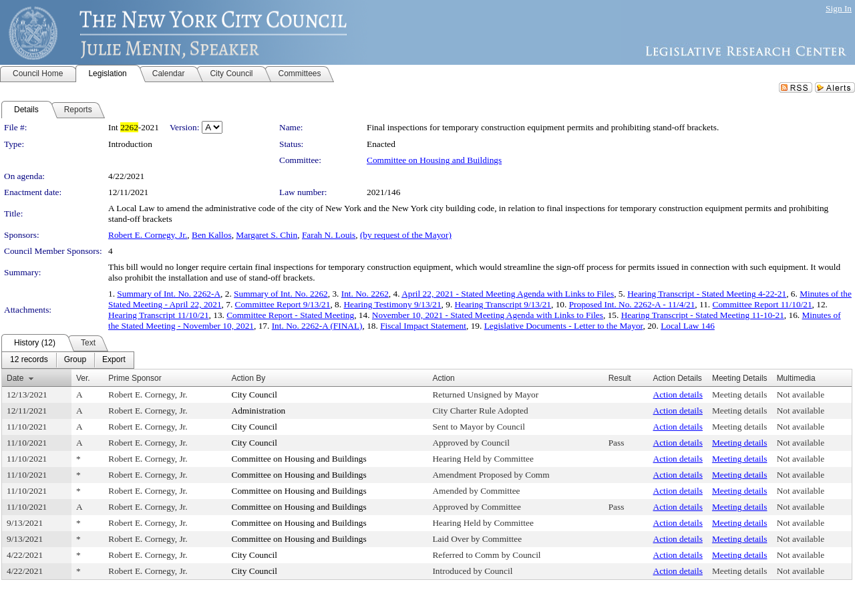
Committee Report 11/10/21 (762, 304)
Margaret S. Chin (267, 235)
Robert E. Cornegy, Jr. (148, 235)
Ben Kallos (212, 235)
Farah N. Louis (329, 235)
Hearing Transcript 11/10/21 (159, 315)
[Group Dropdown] (75, 360)
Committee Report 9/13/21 (283, 304)
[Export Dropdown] (114, 360)
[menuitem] (29, 360)
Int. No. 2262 (365, 294)
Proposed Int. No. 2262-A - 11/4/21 (632, 304)
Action (443, 378)
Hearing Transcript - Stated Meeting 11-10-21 (703, 315)
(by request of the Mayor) (406, 235)
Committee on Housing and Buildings (434, 160)
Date (15, 378)
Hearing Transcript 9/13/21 (503, 304)
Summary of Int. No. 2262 (281, 294)
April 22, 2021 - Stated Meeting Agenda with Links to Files (508, 294)
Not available (801, 395)
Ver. (83, 378)
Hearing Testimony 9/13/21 (392, 304)
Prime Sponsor (135, 378)
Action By (249, 378)
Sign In (839, 8)
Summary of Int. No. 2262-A (169, 294)
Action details (678, 395)
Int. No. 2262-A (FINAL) (317, 326)
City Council (255, 395)
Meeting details (740, 395)
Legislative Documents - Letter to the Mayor (564, 326)
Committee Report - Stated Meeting (290, 315)
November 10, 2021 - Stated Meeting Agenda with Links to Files (488, 315)
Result (620, 378)
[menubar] (68, 360)
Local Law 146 (688, 326)
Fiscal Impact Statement (423, 326)
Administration (259, 411)
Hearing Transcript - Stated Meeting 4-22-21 (707, 294)
